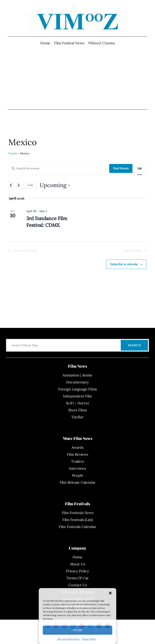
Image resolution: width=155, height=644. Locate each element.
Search (134, 345)
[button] (110, 593)
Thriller (77, 417)
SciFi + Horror (78, 403)
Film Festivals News (78, 513)
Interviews (77, 468)
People (78, 475)
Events (13, 153)
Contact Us (78, 585)
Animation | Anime (77, 375)
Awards (77, 447)
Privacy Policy (89, 639)
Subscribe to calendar (124, 264)
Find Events (121, 168)
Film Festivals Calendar (77, 527)
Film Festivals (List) (77, 520)
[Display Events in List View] (139, 168)
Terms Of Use (77, 578)
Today (30, 185)
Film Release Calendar (77, 482)
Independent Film (77, 396)
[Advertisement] (78, 77)
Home (45, 43)
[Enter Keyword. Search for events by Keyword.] (59, 168)
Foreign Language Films (77, 389)
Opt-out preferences (69, 639)
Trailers (77, 461)
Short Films (77, 410)
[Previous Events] (11, 185)
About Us (77, 564)
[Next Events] (19, 185)
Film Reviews (77, 454)
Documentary (77, 382)
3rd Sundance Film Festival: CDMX (47, 222)
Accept (77, 630)
